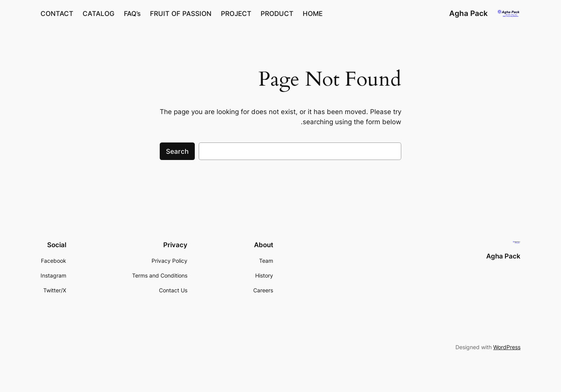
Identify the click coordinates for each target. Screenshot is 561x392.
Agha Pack (468, 13)
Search (177, 151)
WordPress (507, 347)
